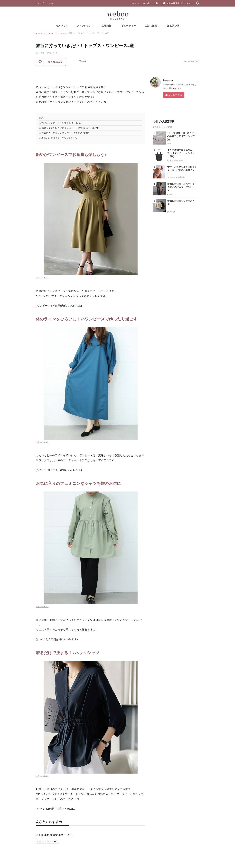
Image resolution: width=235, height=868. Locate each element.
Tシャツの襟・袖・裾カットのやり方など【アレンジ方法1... (182, 136)
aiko (169, 144)
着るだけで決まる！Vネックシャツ (59, 138)
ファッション (84, 26)
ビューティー (129, 26)
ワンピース (53, 842)
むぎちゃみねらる (175, 161)
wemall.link (44, 278)
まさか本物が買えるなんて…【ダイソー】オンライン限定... (181, 153)
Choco (170, 194)
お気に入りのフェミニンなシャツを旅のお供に (65, 133)
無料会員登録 (173, 3)
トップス (41, 842)
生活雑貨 (106, 26)
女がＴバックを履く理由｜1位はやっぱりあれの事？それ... (182, 170)
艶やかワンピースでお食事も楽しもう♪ (61, 123)
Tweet (83, 61)
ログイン (188, 3)
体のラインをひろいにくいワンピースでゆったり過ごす (70, 128)
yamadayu (171, 211)
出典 (38, 278)
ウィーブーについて (45, 3)
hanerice (168, 81)
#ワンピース (52, 53)
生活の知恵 (151, 26)
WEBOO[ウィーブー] (44, 33)
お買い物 (173, 26)
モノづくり (62, 26)
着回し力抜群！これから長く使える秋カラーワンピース (181, 187)
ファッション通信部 (176, 177)
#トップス (40, 53)
